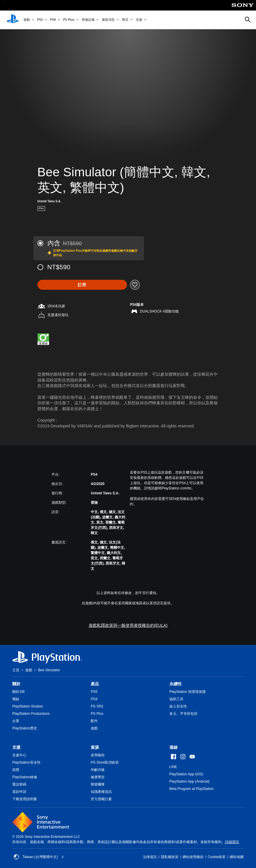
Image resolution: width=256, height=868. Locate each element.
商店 (125, 20)
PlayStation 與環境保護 (188, 692)
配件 (94, 721)
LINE (173, 767)
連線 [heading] (173, 747)
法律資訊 (150, 857)
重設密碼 (19, 784)
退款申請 (19, 792)
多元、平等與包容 (183, 714)
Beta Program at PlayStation (191, 789)
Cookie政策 (217, 857)
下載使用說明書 (25, 799)
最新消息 (108, 20)
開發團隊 (98, 784)
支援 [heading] (16, 747)
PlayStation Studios (28, 706)
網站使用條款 (193, 857)
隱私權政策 (170, 857)
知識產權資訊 (101, 792)
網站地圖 (237, 857)
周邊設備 (88, 20)
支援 (139, 20)
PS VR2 (97, 706)
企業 (16, 721)
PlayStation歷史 (25, 728)
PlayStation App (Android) (189, 781)
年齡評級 (98, 770)
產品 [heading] (95, 684)
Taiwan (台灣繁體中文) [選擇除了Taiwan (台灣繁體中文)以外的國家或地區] (39, 857)
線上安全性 (178, 706)
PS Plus (69, 20)
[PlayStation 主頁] (13, 20)
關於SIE (19, 692)
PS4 (53, 20)
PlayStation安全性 (26, 762)
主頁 (16, 670)
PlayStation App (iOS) (186, 774)
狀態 (16, 770)
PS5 (40, 20)
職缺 (16, 699)
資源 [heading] (95, 747)
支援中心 (19, 755)
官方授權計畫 (101, 799)
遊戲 (27, 20)
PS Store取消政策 (105, 762)
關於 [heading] (16, 684)
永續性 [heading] (176, 684)
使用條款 (98, 755)
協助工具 (176, 699)
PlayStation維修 (25, 777)
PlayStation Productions (31, 714)
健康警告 (98, 777)
